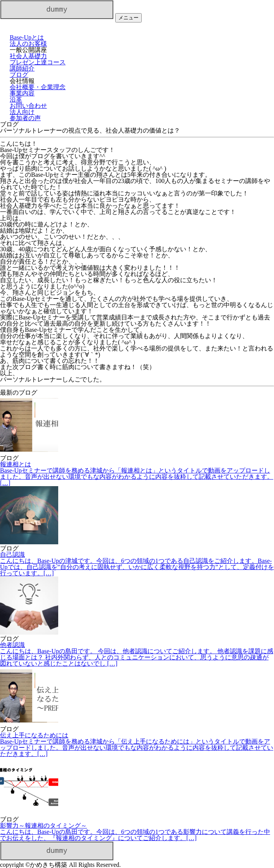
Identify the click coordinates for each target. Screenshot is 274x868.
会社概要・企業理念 (38, 87)
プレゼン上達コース (38, 62)
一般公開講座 (28, 50)
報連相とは (137, 474)
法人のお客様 (28, 44)
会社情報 (22, 81)
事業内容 (22, 93)
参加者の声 (25, 118)
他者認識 (137, 654)
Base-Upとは (27, 37)
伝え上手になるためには (137, 745)
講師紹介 (22, 68)
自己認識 (137, 564)
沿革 (16, 99)
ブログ (19, 75)
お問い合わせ (28, 106)
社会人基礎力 (28, 56)
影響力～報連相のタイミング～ (137, 832)
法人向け (22, 112)
